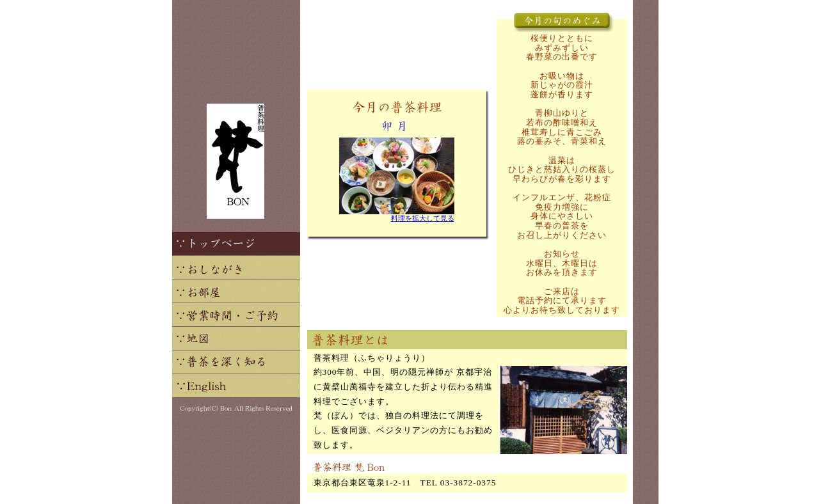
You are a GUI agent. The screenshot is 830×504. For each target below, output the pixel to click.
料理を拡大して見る (423, 218)
